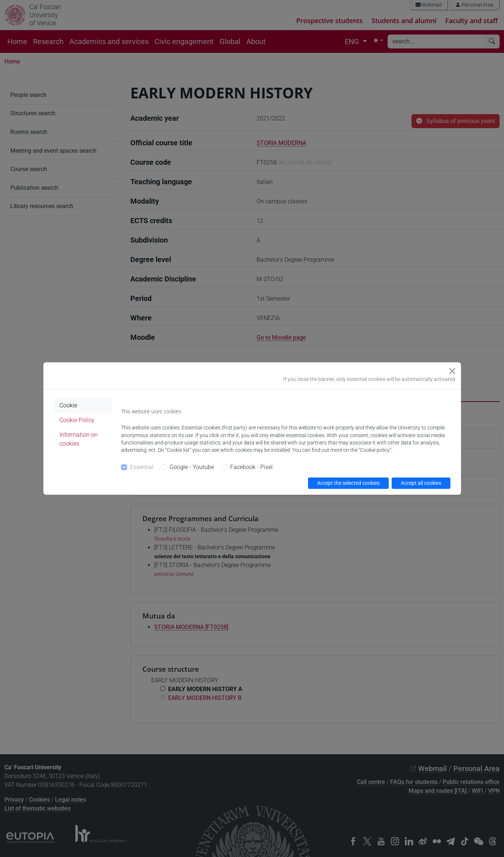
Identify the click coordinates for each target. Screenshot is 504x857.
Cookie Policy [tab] (77, 420)
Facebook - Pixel (251, 467)
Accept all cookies (421, 483)
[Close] (452, 371)
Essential (142, 467)
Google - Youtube (192, 467)
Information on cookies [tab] (79, 439)
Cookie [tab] (68, 405)
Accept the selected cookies (348, 483)
